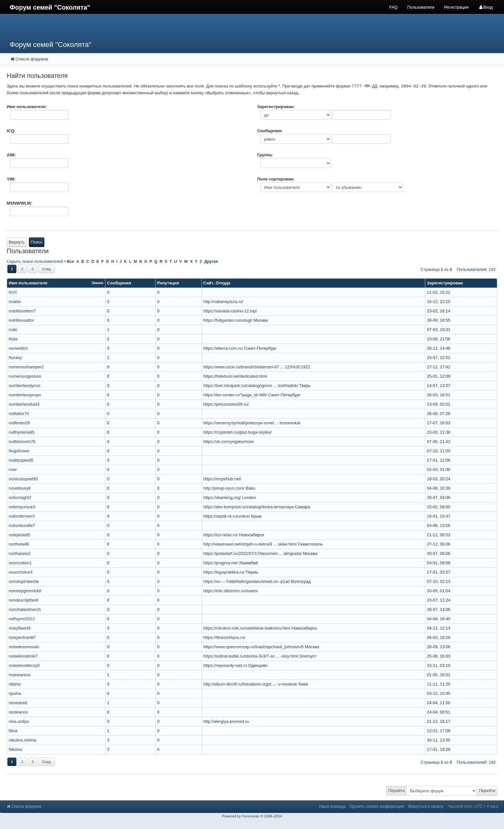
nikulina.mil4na (22, 740)
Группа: (265, 155)
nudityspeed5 (21, 460)
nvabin (15, 302)
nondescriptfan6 (24, 600)
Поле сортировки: (276, 179)
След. (47, 269)
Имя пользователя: (27, 107)
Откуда (223, 283)
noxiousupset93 (23, 479)
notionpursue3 (22, 507)
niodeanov (18, 712)
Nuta (13, 339)
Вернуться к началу (426, 806)
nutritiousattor (21, 320)
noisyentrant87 (22, 637)
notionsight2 (20, 497)
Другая (211, 262)
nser (13, 470)
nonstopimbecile (24, 581)
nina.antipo (19, 721)
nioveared (18, 703)
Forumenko (251, 816)
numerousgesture (25, 376)
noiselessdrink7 (23, 656)
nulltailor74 (19, 414)
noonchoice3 (21, 572)
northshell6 (19, 544)
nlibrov (15, 684)
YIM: (11, 179)
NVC (13, 292)
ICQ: (11, 131)
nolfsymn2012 (22, 619)
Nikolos (16, 749)
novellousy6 (20, 488)
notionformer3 (22, 516)
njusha (15, 693)
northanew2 (20, 553)
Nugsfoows (19, 451)
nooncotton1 (20, 563)
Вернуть (17, 242)
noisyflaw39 (20, 628)
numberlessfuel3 (24, 404)
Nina (13, 731)
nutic (13, 330)
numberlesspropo (25, 395)
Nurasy (15, 358)
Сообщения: (270, 131)
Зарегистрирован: (276, 107)
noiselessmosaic (24, 647)
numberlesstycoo (24, 386)
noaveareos (20, 675)
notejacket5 (19, 535)
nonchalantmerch (25, 609)
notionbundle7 (22, 525)
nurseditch (18, 348)
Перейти (397, 791)
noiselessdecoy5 (24, 665)
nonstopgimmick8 (25, 591)
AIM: (11, 155)
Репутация (168, 283)
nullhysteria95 (22, 432)
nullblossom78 (22, 442)
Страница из (436, 269)
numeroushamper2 (26, 367)
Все (71, 262)
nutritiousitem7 (22, 311)
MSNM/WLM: (19, 203)
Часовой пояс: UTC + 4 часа (473, 806)
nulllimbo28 (19, 423)
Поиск (37, 242)
